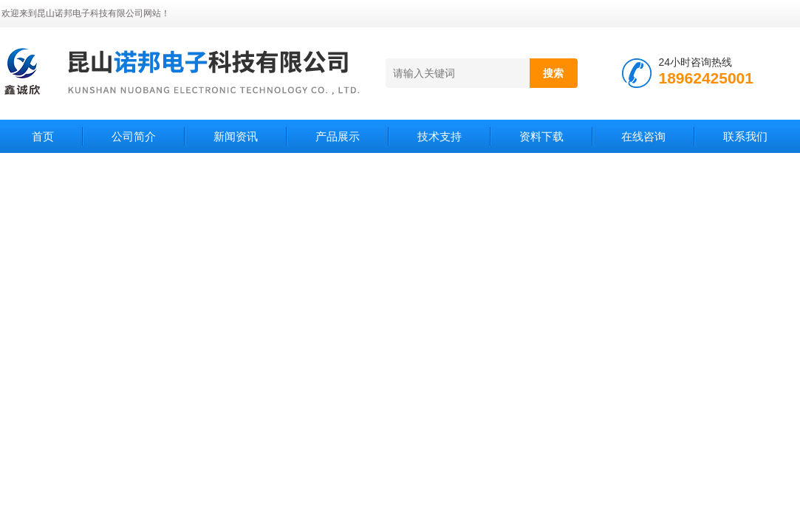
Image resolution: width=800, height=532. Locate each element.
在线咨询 (643, 136)
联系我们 (745, 136)
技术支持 (440, 136)
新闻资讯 (236, 136)
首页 (43, 136)
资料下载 (541, 136)
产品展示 (338, 136)
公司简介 (134, 136)
